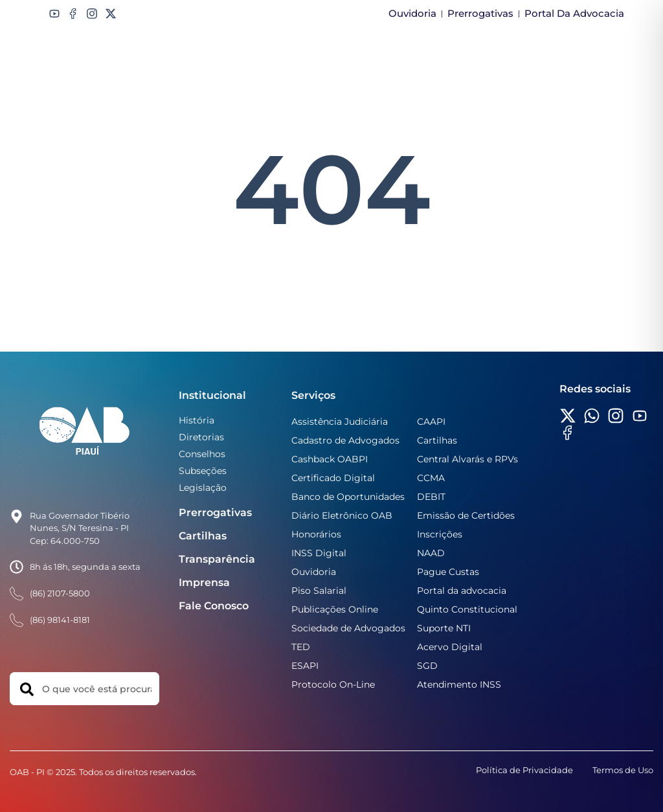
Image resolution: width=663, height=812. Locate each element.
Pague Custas (448, 572)
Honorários (316, 534)
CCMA (431, 478)
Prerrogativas (215, 513)
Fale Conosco (214, 606)
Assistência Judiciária (340, 422)
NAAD (431, 553)
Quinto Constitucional (467, 609)
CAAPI (431, 422)
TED (301, 647)
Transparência (217, 559)
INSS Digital (319, 553)
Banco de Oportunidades (348, 497)
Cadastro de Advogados (345, 440)
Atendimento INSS (459, 684)
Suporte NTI (444, 628)
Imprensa (204, 582)
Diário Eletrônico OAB (342, 515)
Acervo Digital (450, 647)
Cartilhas (203, 536)
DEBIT (431, 497)
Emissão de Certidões (466, 515)
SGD (427, 666)
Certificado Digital (333, 478)
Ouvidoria (314, 572)
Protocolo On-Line (333, 684)
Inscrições (440, 534)
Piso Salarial (319, 591)
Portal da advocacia (462, 591)
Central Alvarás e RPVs (467, 459)
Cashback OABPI (330, 459)
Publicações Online (335, 609)
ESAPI (305, 666)
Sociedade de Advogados (348, 628)
